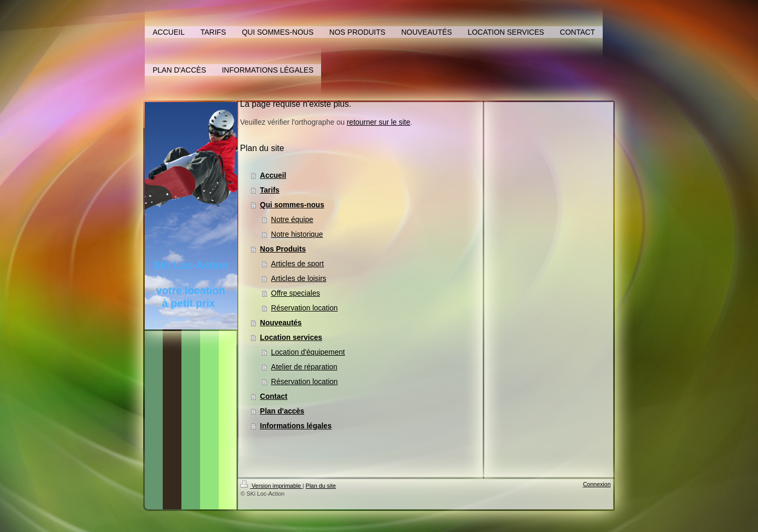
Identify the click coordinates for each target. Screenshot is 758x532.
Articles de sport (297, 264)
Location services (291, 337)
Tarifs (270, 190)
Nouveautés (281, 323)
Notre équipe (292, 219)
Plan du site (321, 486)
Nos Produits (283, 249)
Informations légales (296, 426)
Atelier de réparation (304, 367)
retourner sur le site (379, 122)
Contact (274, 396)
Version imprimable (272, 486)
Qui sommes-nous (292, 205)
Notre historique (297, 234)
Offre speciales (296, 293)
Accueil (273, 175)
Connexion (597, 484)
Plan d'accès (282, 411)
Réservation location (305, 308)
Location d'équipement (308, 352)
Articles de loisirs (299, 278)
